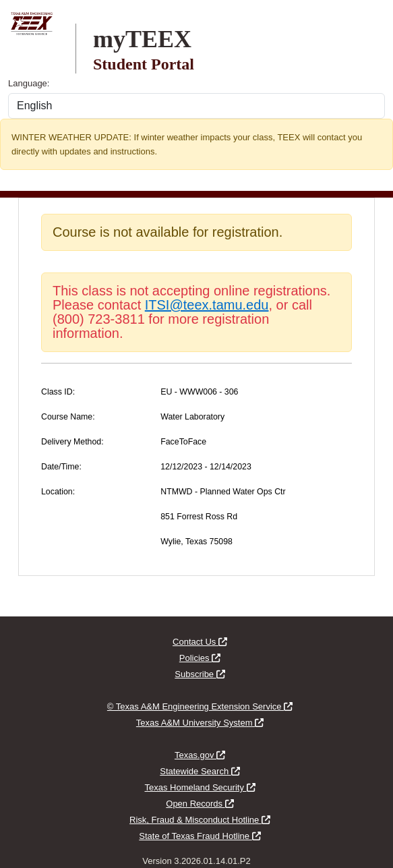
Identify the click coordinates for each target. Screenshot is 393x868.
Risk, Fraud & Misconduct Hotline (200, 820)
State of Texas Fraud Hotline (200, 836)
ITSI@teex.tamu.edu (207, 305)
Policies (200, 658)
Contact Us (200, 642)
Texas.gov (200, 755)
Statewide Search (200, 771)
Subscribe (200, 674)
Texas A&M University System (200, 723)
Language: (29, 83)
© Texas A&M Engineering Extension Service (200, 706)
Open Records (200, 804)
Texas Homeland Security (200, 787)
